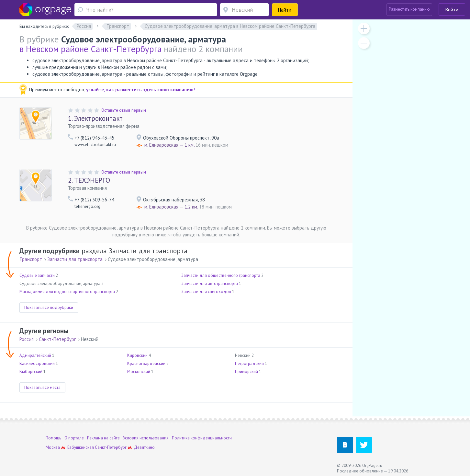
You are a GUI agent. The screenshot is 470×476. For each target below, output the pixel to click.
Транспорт (31, 259)
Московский (139, 372)
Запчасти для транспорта (75, 259)
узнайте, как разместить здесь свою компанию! (140, 90)
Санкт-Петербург (57, 339)
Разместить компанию (409, 9)
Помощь (53, 438)
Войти (452, 10)
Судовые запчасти (37, 275)
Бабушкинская (81, 447)
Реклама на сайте (103, 438)
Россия (27, 339)
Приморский (246, 372)
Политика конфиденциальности (202, 438)
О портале (74, 438)
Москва (53, 447)
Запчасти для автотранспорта (210, 283)
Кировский (137, 355)
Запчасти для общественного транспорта (221, 275)
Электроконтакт (95, 118)
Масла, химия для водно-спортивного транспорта (67, 292)
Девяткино (144, 447)
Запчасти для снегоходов (206, 292)
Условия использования (146, 438)
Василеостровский (37, 363)
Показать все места (42, 387)
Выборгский (31, 372)
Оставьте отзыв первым (124, 110)
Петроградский (249, 363)
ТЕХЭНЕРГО (89, 180)
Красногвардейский (146, 363)
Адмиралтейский (35, 355)
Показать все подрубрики (49, 307)
